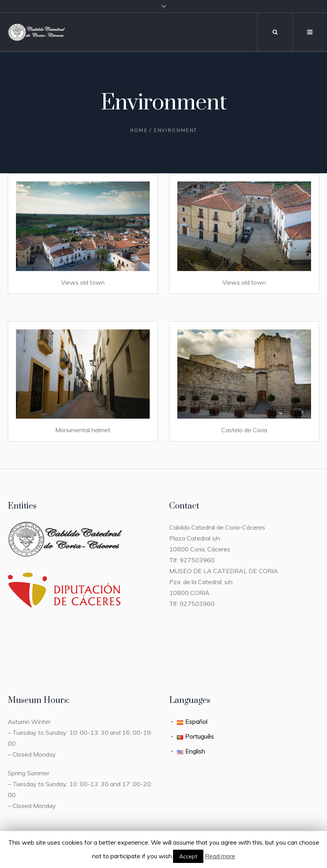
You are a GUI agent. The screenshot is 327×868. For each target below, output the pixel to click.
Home (139, 130)
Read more (220, 856)
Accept (188, 856)
